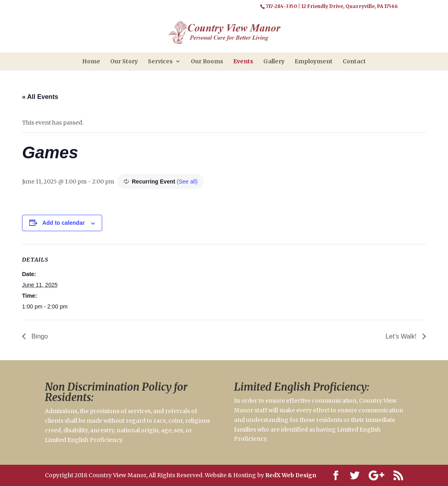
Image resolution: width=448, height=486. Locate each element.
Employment (314, 61)
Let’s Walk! (402, 336)
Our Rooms (207, 61)
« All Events (40, 97)
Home (91, 61)
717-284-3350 (281, 6)
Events (243, 61)
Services (160, 61)
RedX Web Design (291, 475)
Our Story (124, 61)
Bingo (39, 336)
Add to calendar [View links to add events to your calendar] (64, 223)
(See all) (187, 181)
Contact (354, 61)
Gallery (274, 61)
